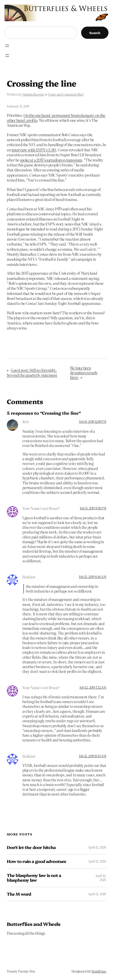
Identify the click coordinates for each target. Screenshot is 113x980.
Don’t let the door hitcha (31, 847)
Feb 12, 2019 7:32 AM (93, 687)
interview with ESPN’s (34, 150)
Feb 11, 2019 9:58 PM (93, 508)
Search (95, 33)
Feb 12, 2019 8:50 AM (93, 756)
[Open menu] (7, 46)
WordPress (99, 971)
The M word (19, 894)
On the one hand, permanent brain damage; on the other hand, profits (56, 118)
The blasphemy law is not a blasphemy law (34, 878)
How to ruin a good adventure (36, 861)
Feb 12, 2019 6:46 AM (93, 577)
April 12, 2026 (97, 847)
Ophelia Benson (33, 94)
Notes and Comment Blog (66, 94)
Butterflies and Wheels (34, 924)
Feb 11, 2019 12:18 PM (93, 421)
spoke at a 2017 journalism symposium (51, 160)
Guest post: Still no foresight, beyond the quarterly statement (32, 372)
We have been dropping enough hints (84, 373)
